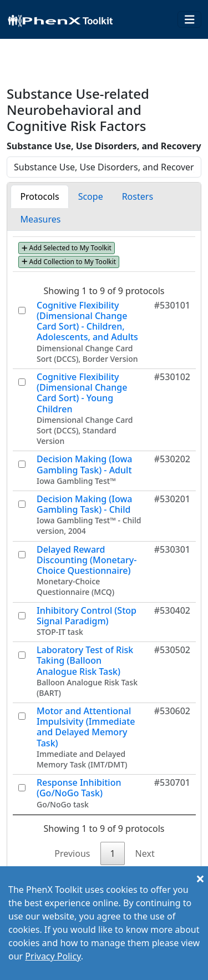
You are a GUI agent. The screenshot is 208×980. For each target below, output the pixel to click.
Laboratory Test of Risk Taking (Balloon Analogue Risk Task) (85, 660)
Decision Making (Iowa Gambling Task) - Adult (85, 464)
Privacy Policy (53, 956)
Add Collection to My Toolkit (69, 262)
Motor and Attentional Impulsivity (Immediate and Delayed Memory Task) (86, 727)
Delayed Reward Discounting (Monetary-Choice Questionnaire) (87, 560)
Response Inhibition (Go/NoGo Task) (79, 788)
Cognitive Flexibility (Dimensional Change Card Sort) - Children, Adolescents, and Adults (87, 321)
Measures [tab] (40, 219)
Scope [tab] (91, 196)
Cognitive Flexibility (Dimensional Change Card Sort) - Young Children (82, 393)
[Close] (200, 878)
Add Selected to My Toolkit (67, 248)
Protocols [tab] (39, 196)
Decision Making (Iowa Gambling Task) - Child (85, 504)
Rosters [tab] (138, 196)
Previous (72, 853)
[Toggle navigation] (190, 20)
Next (145, 853)
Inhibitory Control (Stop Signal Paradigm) (87, 616)
